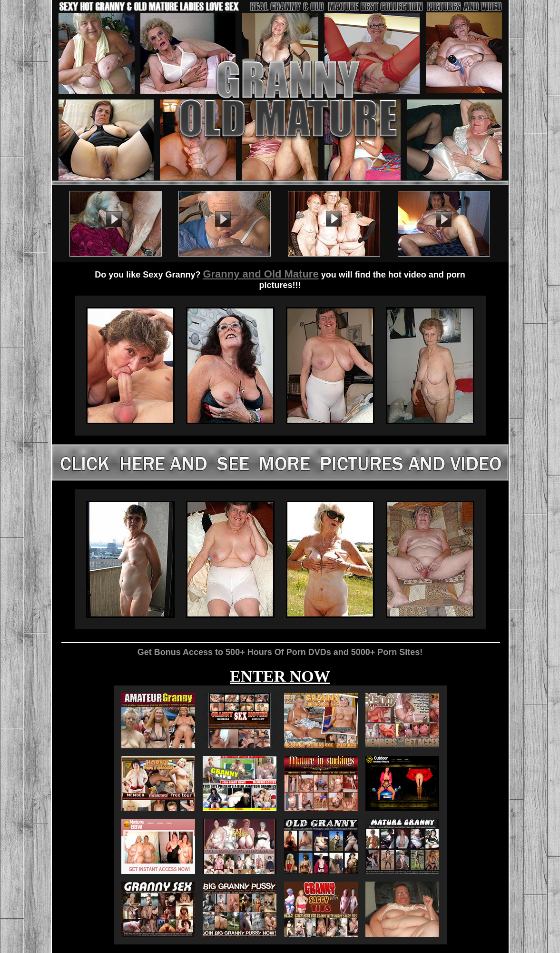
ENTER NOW (280, 676)
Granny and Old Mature (260, 274)
